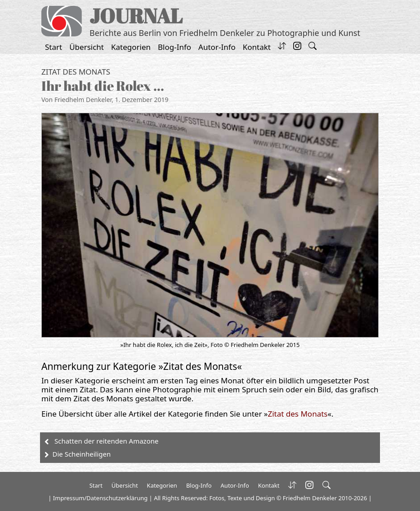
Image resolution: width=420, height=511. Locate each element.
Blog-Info (174, 47)
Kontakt (257, 47)
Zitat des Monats (76, 72)
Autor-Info (217, 47)
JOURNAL (136, 16)
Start (54, 47)
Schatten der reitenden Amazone (106, 441)
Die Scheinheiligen (82, 454)
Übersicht (87, 47)
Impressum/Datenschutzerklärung (100, 498)
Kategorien (131, 47)
